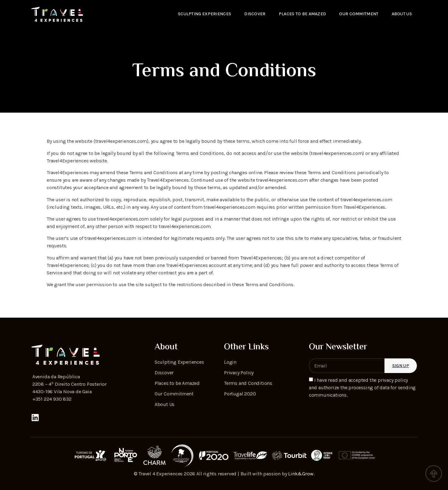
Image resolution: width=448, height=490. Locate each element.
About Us (402, 14)
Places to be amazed (303, 14)
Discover (255, 14)
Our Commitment (359, 14)
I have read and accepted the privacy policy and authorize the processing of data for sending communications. (362, 387)
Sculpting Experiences (205, 14)
